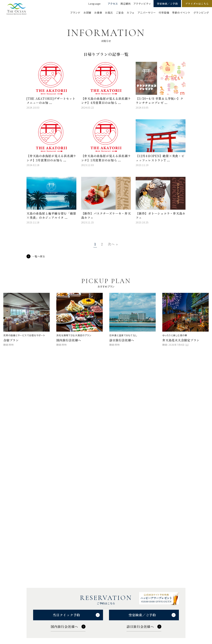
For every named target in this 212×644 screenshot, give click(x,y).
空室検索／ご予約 (167, 4)
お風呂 (109, 13)
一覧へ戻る (39, 256)
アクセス (113, 4)
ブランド (75, 13)
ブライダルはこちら (197, 4)
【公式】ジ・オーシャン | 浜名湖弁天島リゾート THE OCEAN (17, 9)
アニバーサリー (147, 13)
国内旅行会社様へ (64, 627)
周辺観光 (126, 4)
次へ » (113, 244)
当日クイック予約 (66, 615)
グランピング (201, 13)
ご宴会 (120, 13)
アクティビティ (142, 4)
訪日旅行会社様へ (140, 627)
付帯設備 (164, 13)
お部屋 (87, 13)
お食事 (98, 13)
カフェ (131, 13)
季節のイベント (181, 13)
